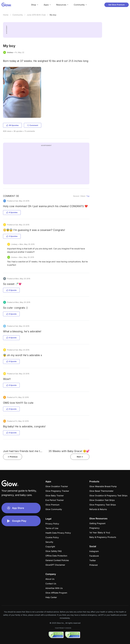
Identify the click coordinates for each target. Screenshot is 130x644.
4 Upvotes (12, 212)
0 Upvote (11, 290)
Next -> (80, 457)
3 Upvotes (12, 236)
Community (18, 15)
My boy (53, 15)
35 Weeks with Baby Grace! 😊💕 (69, 451)
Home (6, 15)
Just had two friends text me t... (23, 451)
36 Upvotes (12, 125)
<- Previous (13, 457)
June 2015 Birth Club (36, 15)
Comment (33, 125)
